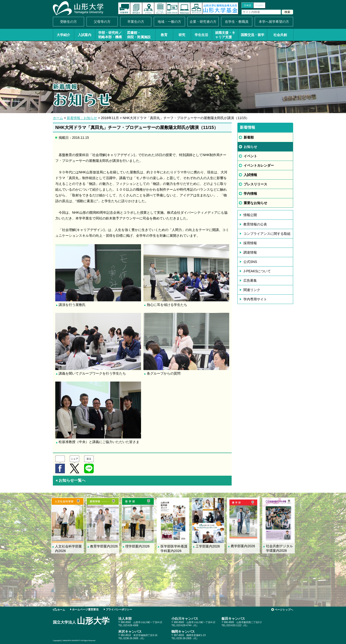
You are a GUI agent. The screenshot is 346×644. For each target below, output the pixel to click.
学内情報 (250, 194)
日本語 (247, 5)
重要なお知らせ (255, 203)
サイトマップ (196, 8)
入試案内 (85, 35)
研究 (182, 35)
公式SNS (250, 262)
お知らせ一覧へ (70, 480)
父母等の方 (102, 22)
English (260, 5)
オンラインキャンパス (184, 8)
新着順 (249, 137)
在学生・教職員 (237, 22)
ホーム (58, 118)
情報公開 (250, 215)
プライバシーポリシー (119, 609)
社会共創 (280, 35)
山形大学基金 (220, 8)
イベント (250, 156)
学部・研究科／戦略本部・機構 (110, 35)
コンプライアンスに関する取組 (267, 234)
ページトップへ (284, 610)
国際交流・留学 (253, 35)
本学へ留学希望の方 (274, 22)
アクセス (148, 8)
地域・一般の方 (169, 22)
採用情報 (250, 243)
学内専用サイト (255, 299)
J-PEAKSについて (257, 271)
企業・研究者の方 (203, 22)
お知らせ (250, 147)
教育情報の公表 (255, 224)
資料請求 (136, 8)
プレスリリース (255, 184)
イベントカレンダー (160, 8)
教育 (164, 35)
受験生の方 (68, 22)
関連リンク (252, 290)
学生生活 (201, 35)
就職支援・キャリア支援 (225, 35)
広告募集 (250, 280)
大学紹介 (63, 35)
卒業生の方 (136, 22)
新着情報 (124, 8)
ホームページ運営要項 (85, 609)
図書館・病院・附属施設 (139, 35)
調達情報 (250, 252)
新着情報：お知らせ (82, 118)
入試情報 (250, 175)
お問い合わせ (172, 8)
